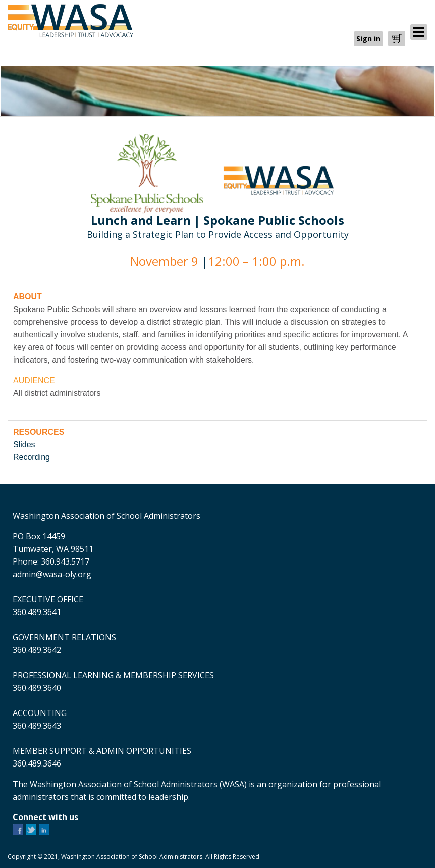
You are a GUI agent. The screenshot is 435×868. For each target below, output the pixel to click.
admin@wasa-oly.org (52, 574)
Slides (24, 445)
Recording (32, 457)
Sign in (368, 39)
